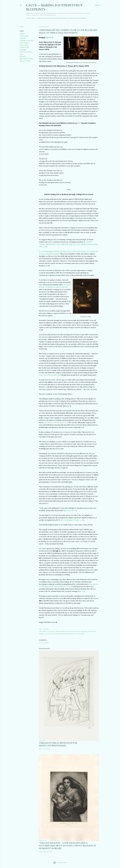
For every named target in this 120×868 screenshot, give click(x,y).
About (33, 18)
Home (28, 18)
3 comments (46, 749)
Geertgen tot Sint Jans (27, 41)
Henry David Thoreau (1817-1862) (50, 375)
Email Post (46, 629)
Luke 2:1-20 (50, 38)
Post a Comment (44, 643)
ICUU (79, 123)
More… (84, 18)
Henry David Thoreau (26, 52)
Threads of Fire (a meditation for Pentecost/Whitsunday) (58, 744)
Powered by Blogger (60, 863)
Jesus (21, 54)
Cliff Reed (23, 38)
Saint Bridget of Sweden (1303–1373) (56, 423)
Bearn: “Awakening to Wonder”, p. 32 (71, 520)
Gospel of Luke (24, 47)
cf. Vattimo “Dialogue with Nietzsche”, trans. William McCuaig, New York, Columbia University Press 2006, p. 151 (68, 244)
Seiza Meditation (74, 18)
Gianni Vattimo (24, 43)
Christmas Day (24, 36)
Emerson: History (70, 510)
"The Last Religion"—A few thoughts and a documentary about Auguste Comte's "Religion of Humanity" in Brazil (67, 846)
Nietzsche (23, 56)
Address (22, 34)
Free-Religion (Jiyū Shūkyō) (47, 18)
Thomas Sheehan (25, 61)
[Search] (98, 5)
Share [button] (21, 27)
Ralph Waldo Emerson (27, 59)
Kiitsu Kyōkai (63, 18)
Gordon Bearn (24, 45)
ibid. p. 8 (81, 591)
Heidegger (23, 50)
